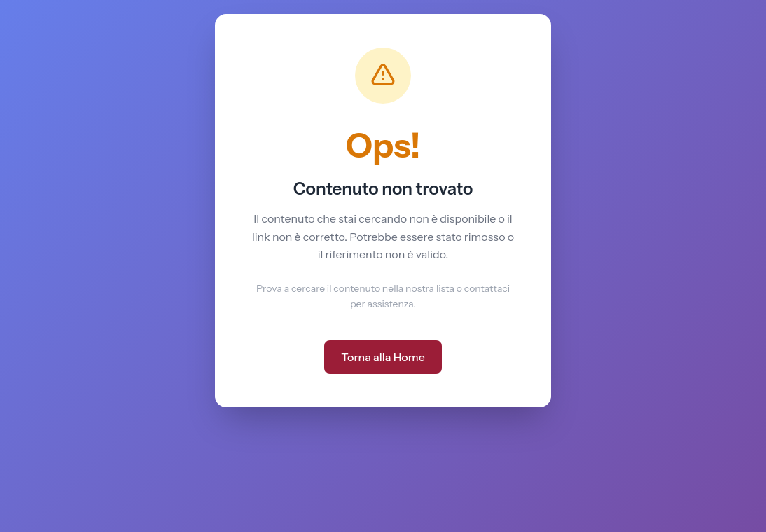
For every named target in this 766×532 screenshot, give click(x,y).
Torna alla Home (383, 357)
